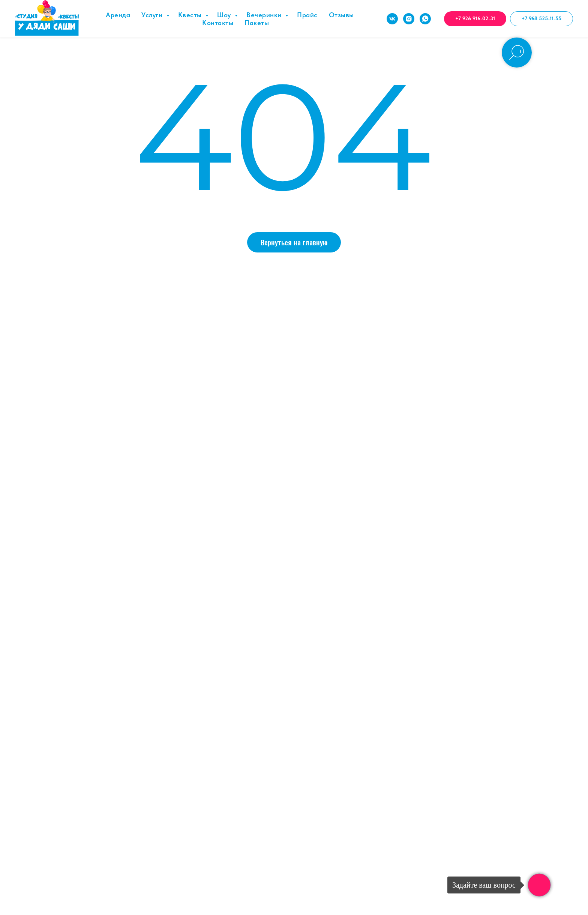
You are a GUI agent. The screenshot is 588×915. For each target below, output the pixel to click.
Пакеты (257, 23)
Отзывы (341, 15)
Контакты (218, 23)
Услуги (153, 15)
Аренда (118, 15)
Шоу (225, 15)
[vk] (392, 19)
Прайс (307, 15)
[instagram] (409, 19)
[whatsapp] (425, 19)
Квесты (191, 15)
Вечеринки (265, 15)
